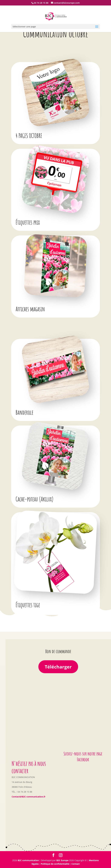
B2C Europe (62, 860)
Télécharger (58, 667)
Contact (76, 864)
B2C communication (28, 860)
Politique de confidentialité (55, 864)
